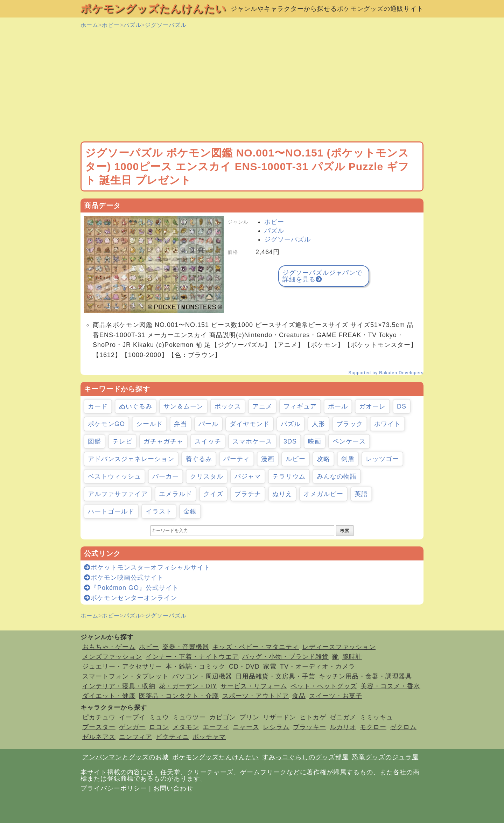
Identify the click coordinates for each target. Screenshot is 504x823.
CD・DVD (244, 667)
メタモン (186, 727)
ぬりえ (282, 494)
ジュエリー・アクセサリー (122, 667)
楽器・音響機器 (186, 647)
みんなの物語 (337, 476)
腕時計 (352, 657)
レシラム (276, 727)
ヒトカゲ (313, 717)
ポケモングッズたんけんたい (153, 9)
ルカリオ (343, 727)
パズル (132, 25)
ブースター (99, 727)
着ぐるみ (199, 459)
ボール (338, 406)
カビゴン (223, 717)
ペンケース (349, 441)
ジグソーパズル (166, 25)
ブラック (350, 424)
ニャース (246, 727)
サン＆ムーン (183, 406)
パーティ (237, 459)
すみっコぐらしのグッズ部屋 (305, 757)
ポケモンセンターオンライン (131, 598)
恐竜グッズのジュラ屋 (385, 757)
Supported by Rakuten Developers (386, 373)
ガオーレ (372, 406)
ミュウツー (189, 717)
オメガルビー (323, 494)
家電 (270, 667)
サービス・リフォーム (254, 686)
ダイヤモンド (250, 424)
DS (402, 406)
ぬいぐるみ (136, 406)
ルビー (296, 459)
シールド (149, 424)
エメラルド (176, 494)
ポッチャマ (209, 737)
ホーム (89, 25)
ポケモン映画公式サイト (124, 578)
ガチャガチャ (163, 441)
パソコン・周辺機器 (202, 676)
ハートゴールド (111, 511)
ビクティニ (172, 737)
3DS (290, 441)
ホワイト (387, 424)
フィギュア (300, 406)
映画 (315, 441)
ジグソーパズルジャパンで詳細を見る (322, 276)
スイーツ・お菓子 (336, 696)
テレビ (122, 441)
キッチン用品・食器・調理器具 (365, 676)
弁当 (181, 424)
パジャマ (248, 476)
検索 (345, 531)
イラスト (159, 511)
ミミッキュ (376, 717)
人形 (318, 424)
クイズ (213, 494)
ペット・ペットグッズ (324, 686)
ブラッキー (310, 727)
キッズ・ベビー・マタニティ (256, 647)
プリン (249, 717)
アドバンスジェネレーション (131, 459)
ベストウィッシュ (114, 476)
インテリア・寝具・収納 (119, 686)
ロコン (159, 727)
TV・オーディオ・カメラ (318, 667)
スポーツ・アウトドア (255, 696)
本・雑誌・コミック (195, 667)
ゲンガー (132, 727)
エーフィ (216, 727)
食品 (299, 696)
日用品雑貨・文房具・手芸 (275, 676)
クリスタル (207, 476)
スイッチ (208, 441)
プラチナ (248, 494)
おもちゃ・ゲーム (109, 647)
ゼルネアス (99, 737)
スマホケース (252, 441)
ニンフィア (136, 737)
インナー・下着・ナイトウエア (192, 657)
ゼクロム (403, 727)
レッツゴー (382, 459)
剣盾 (348, 459)
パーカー (166, 476)
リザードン (279, 717)
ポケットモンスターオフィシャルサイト (147, 567)
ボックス (228, 406)
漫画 (268, 459)
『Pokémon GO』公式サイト (131, 588)
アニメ (262, 406)
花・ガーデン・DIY (188, 686)
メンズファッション (112, 657)
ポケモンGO (106, 424)
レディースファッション (339, 647)
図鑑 (94, 441)
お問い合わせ (173, 788)
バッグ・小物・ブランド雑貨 (285, 657)
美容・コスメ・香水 (390, 686)
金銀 (190, 511)
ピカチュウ (99, 717)
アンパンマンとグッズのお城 (125, 757)
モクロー (373, 727)
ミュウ (159, 717)
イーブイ (132, 717)
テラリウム (289, 476)
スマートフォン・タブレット (125, 676)
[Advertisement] (252, 85)
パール (208, 424)
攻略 (323, 459)
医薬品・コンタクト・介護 (179, 696)
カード (98, 406)
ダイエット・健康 (109, 696)
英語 (361, 494)
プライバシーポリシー (114, 788)
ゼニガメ (343, 717)
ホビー (111, 25)
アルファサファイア (118, 494)
